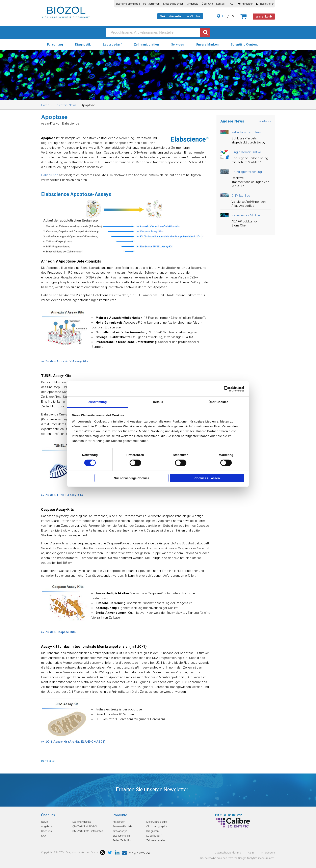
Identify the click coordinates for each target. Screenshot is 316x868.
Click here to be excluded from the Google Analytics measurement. (237, 858)
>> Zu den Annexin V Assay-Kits (64, 361)
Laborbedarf (112, 45)
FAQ (231, 4)
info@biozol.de (136, 853)
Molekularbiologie (156, 822)
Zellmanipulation (146, 45)
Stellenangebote (82, 822)
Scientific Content (244, 45)
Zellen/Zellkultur (122, 840)
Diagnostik (83, 45)
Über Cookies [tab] (218, 402)
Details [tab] (158, 402)
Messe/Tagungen (174, 4)
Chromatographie (157, 826)
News (44, 822)
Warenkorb (264, 17)
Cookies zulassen (207, 478)
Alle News (265, 121)
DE (224, 16)
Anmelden (246, 4)
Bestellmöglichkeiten (128, 4)
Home (45, 105)
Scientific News (65, 105)
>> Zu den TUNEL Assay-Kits (62, 495)
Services (177, 45)
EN (232, 16)
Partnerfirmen (152, 4)
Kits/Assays (120, 831)
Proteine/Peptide (122, 826)
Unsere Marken (207, 45)
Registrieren (265, 4)
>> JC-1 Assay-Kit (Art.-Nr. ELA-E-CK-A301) (73, 742)
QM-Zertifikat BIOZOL (85, 826)
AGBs (251, 853)
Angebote (193, 4)
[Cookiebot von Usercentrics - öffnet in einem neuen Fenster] (227, 389)
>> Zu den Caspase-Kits (58, 632)
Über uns (207, 4)
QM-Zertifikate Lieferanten (88, 831)
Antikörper (119, 822)
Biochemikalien (121, 836)
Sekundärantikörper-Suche (180, 16)
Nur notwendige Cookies (132, 478)
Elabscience (50, 175)
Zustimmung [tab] (98, 402)
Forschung (55, 45)
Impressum (268, 853)
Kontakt (221, 4)
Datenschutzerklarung (228, 853)
